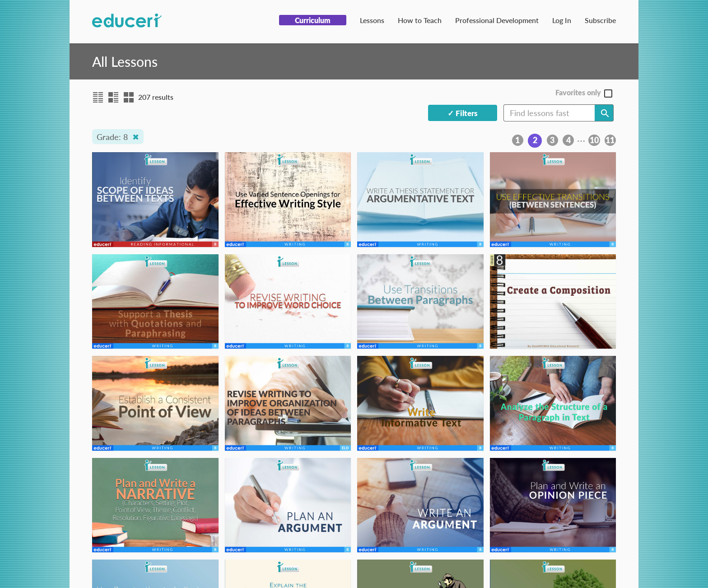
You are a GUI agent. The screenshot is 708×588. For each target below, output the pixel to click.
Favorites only (578, 93)
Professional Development (497, 20)
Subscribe (600, 20)
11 (610, 140)
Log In (562, 20)
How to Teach (420, 20)
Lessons (372, 20)
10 (594, 140)
